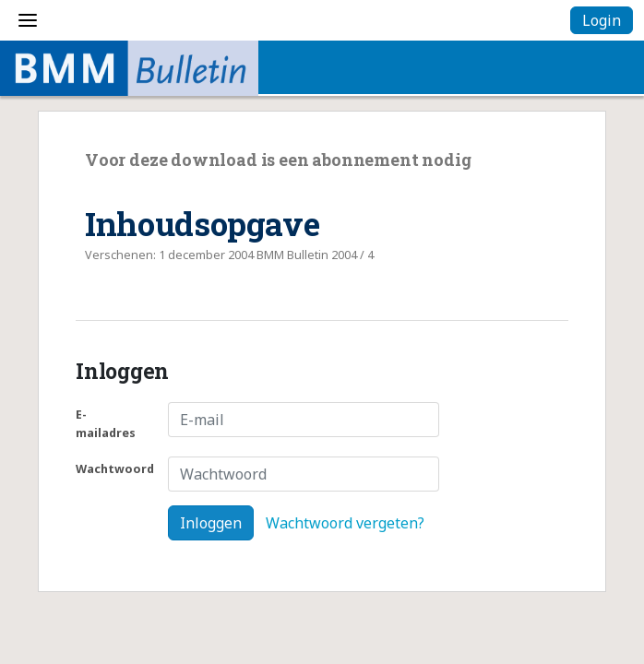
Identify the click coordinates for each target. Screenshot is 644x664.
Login (602, 20)
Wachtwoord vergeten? (345, 523)
